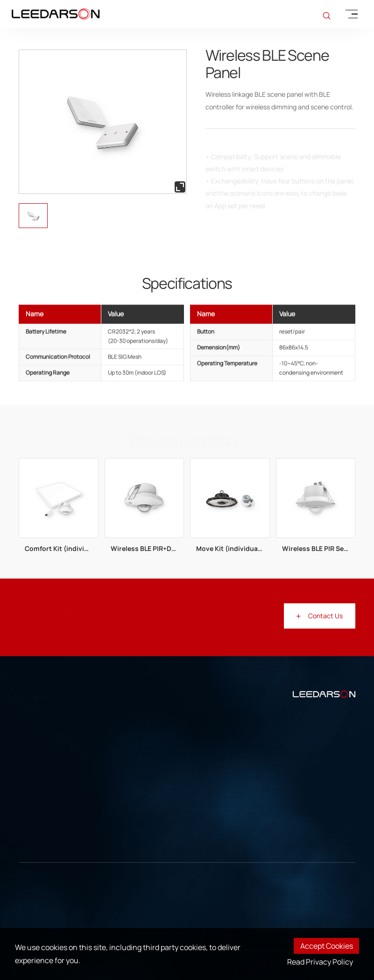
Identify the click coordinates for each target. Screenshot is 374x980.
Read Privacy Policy (320, 962)
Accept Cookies (327, 946)
